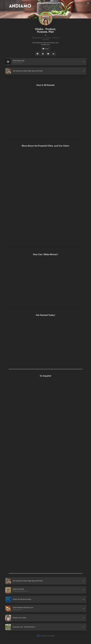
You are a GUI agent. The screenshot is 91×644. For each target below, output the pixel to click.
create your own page (45, 636)
